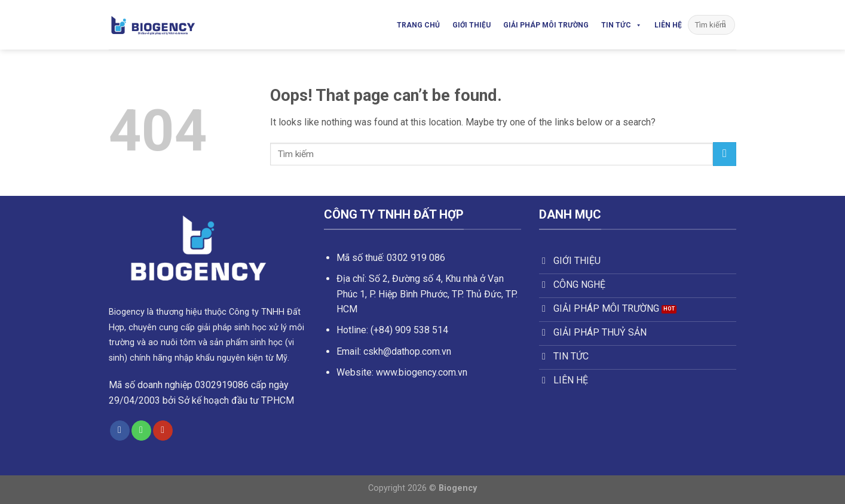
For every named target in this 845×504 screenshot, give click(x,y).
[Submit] (724, 25)
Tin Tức (621, 25)
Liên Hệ (668, 25)
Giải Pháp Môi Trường (546, 25)
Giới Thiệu (472, 25)
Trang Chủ (418, 25)
